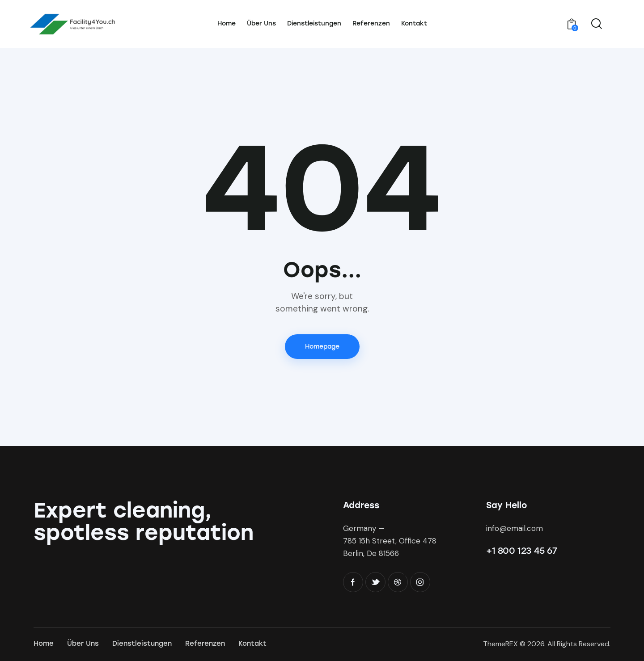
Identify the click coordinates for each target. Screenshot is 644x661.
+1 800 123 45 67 (522, 551)
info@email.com (515, 528)
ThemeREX (500, 644)
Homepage (322, 347)
